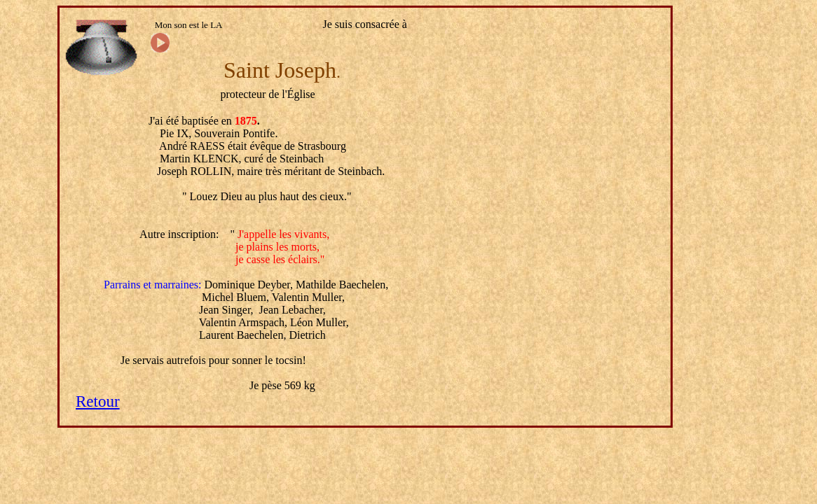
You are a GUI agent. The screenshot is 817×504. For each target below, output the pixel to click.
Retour (98, 401)
